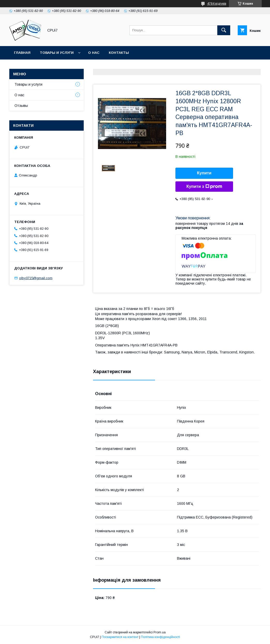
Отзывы (21, 106)
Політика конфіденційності (160, 637)
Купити (204, 173)
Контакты (119, 53)
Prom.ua (160, 632)
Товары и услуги (57, 53)
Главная (22, 53)
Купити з (204, 187)
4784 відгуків (217, 4)
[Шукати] (224, 30)
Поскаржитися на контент (120, 637)
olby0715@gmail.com (36, 278)
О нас (94, 53)
